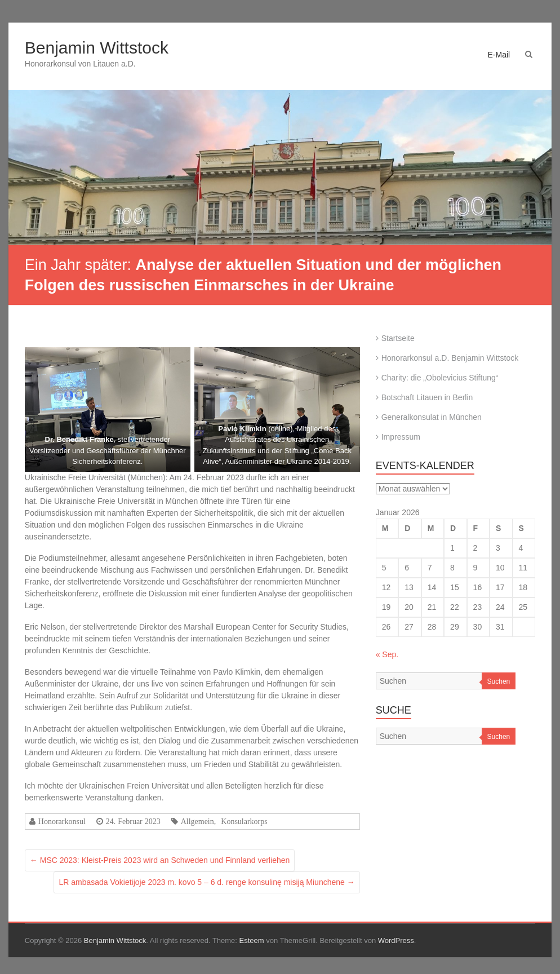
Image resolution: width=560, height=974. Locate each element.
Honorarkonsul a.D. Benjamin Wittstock (450, 358)
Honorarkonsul (62, 821)
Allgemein (197, 821)
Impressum (401, 437)
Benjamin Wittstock (97, 48)
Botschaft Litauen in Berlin (427, 397)
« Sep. (387, 654)
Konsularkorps (244, 821)
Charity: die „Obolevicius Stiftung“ (440, 378)
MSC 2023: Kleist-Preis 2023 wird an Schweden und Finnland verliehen (160, 860)
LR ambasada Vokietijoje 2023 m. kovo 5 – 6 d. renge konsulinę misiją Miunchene (206, 882)
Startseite (398, 338)
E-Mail (499, 55)
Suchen (499, 681)
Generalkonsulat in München (432, 417)
